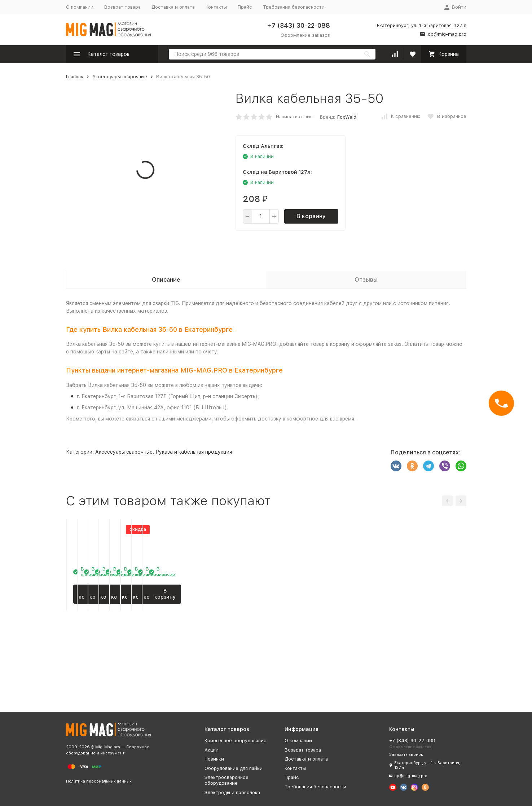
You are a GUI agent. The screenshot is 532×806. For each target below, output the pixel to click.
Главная (75, 77)
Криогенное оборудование (236, 741)
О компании (80, 7)
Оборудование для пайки (234, 768)
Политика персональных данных (99, 781)
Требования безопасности (294, 7)
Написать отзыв (294, 117)
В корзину (311, 216)
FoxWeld (347, 117)
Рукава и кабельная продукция (194, 452)
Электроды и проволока (232, 792)
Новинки (214, 759)
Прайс (245, 7)
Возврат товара (122, 7)
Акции (212, 750)
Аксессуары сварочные (120, 77)
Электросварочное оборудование (227, 780)
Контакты (216, 7)
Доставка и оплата (173, 7)
